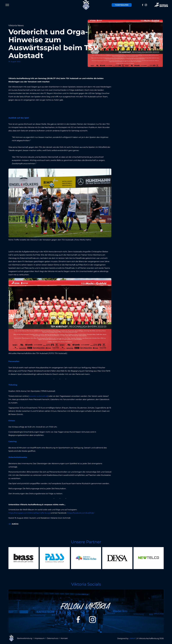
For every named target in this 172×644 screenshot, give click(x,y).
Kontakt (64, 638)
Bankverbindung (25, 638)
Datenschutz (53, 638)
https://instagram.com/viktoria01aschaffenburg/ (29, 513)
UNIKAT (132, 638)
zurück (15, 524)
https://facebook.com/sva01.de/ (81, 513)
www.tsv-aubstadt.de (38, 396)
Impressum (40, 638)
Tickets (122, 5)
